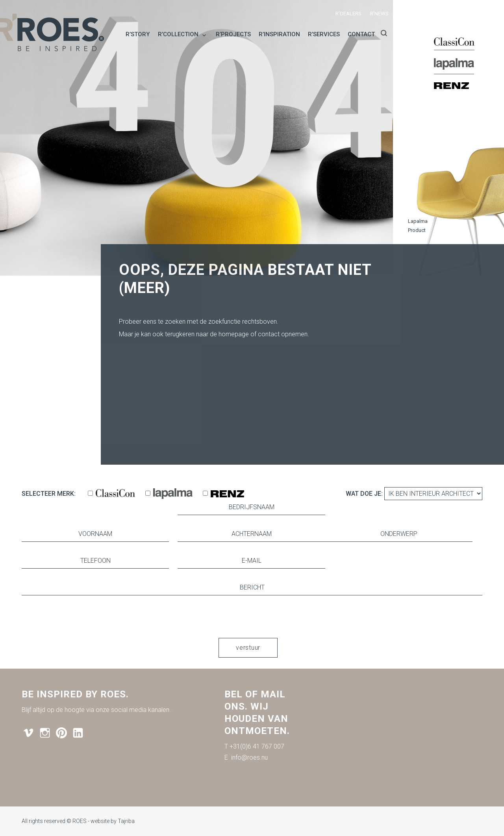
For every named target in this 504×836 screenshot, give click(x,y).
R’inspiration (279, 34)
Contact (361, 34)
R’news (379, 14)
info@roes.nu (249, 757)
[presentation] (252, 617)
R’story (138, 34)
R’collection (178, 34)
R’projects (233, 34)
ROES (80, 821)
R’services (324, 34)
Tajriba (126, 821)
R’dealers (348, 14)
